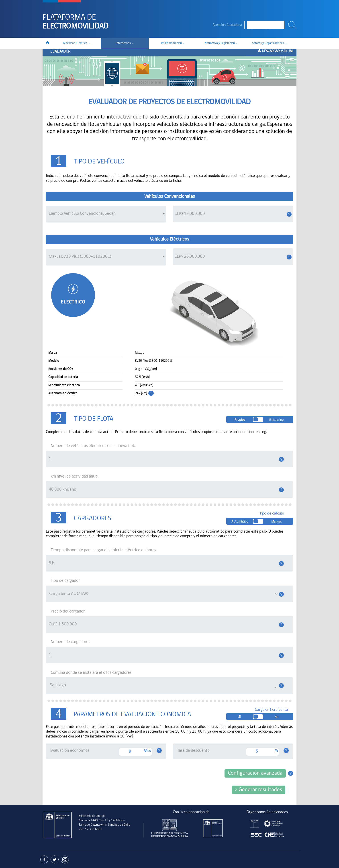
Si (240, 717)
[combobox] (106, 214)
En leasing (277, 420)
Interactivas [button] (125, 43)
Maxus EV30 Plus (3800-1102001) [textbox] (80, 257)
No (277, 717)
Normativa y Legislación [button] (221, 43)
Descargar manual (276, 51)
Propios (240, 420)
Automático (240, 522)
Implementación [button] (173, 43)
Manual (276, 522)
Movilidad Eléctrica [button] (77, 43)
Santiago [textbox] (58, 685)
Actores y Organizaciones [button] (269, 43)
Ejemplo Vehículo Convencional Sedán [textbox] (82, 214)
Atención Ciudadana (227, 25)
